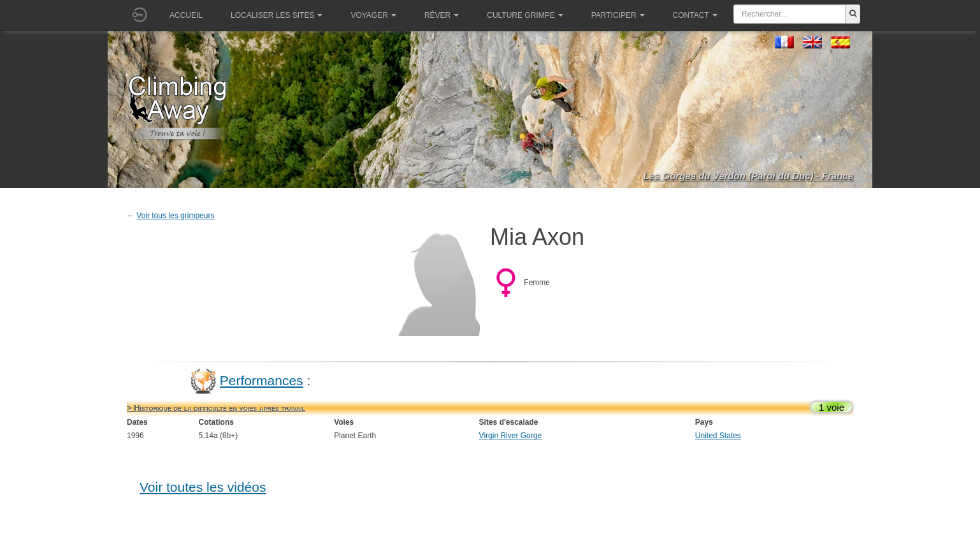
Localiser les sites (277, 15)
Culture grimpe (525, 15)
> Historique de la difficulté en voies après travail (216, 408)
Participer (618, 15)
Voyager (373, 15)
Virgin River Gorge (510, 436)
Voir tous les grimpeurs (175, 216)
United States (718, 436)
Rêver (442, 15)
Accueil (186, 15)
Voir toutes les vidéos (203, 487)
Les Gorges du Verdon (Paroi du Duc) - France (749, 176)
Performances (262, 380)
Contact (695, 15)
